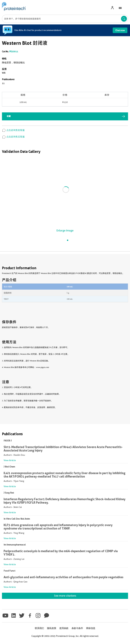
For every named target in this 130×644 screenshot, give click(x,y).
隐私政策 (52, 628)
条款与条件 (77, 628)
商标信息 (91, 628)
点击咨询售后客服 (13, 137)
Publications (8, 79)
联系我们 (39, 628)
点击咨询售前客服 (13, 130)
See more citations (65, 596)
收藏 (9, 116)
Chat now (120, 30)
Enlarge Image (65, 231)
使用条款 (64, 628)
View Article (10, 460)
